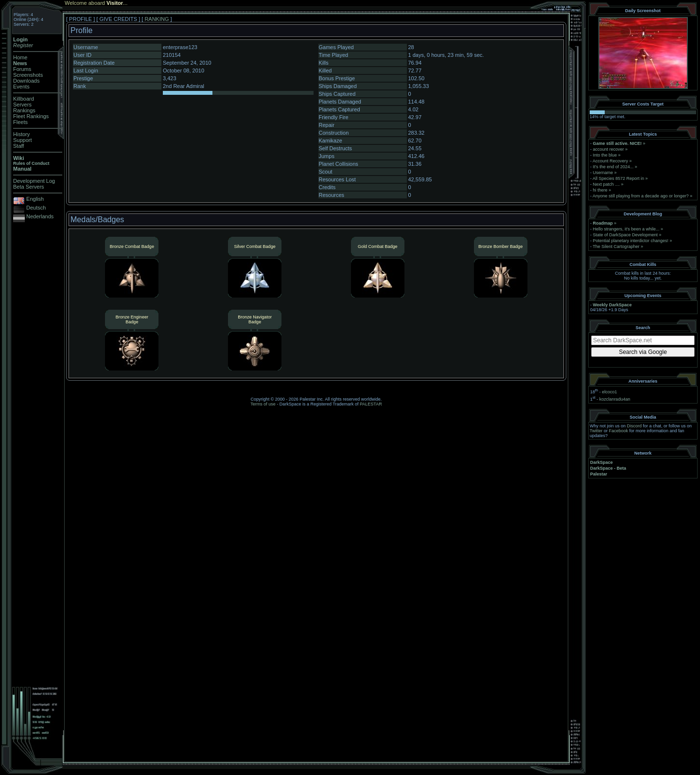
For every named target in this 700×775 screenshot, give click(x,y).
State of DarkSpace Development (626, 235)
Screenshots (28, 75)
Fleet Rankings (31, 116)
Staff (18, 146)
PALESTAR (371, 404)
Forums (22, 69)
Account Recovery (610, 161)
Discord (635, 426)
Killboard (24, 99)
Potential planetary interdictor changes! (631, 241)
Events (21, 87)
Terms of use (263, 404)
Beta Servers (29, 187)
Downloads (26, 81)
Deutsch (36, 208)
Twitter (596, 431)
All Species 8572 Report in (618, 178)
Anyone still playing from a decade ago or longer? (641, 196)
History (21, 134)
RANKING (157, 19)
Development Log (34, 181)
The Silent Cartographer (616, 247)
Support (23, 140)
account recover (609, 149)
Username (603, 173)
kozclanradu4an (615, 399)
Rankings (24, 110)
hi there (600, 190)
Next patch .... (607, 184)
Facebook (619, 431)
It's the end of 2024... (613, 167)
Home (20, 57)
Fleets (20, 122)
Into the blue (605, 155)
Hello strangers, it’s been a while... (626, 229)
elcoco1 (609, 392)
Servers (22, 105)
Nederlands (40, 216)
